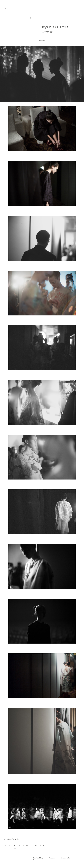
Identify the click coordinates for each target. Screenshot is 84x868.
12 (6, 848)
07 (32, 846)
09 (40, 846)
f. (5, 90)
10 (44, 846)
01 (6, 846)
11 (48, 846)
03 (15, 846)
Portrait (36, 860)
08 (36, 846)
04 (19, 846)
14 (39, 18)
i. (5, 93)
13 (11, 848)
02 (10, 846)
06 (27, 846)
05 (23, 846)
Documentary (66, 858)
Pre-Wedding (38, 858)
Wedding (52, 858)
